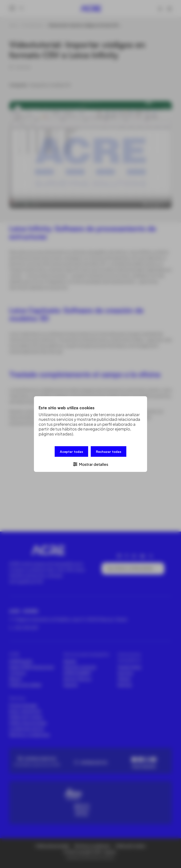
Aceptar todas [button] (71, 452)
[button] (90, 464)
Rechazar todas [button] (109, 452)
